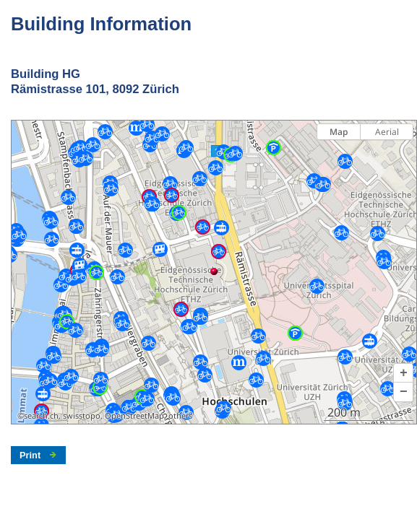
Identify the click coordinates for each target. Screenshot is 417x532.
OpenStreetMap (134, 416)
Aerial (387, 132)
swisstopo (82, 416)
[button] (403, 373)
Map (339, 132)
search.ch (41, 416)
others (180, 416)
